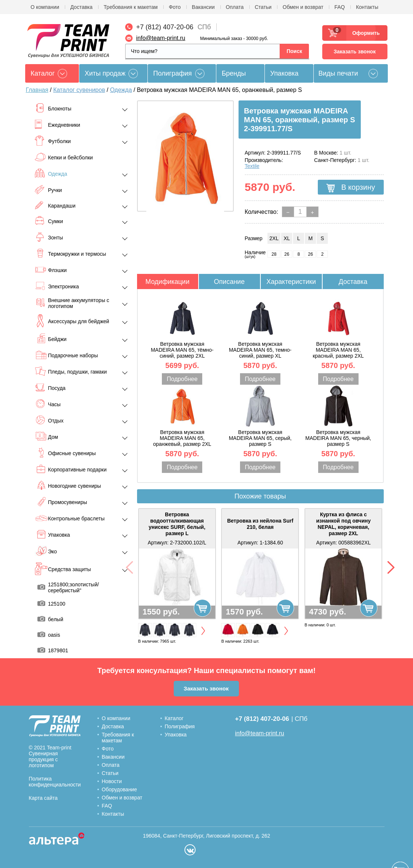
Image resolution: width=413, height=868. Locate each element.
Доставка (81, 7)
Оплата (235, 7)
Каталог (174, 718)
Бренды (234, 73)
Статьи (263, 7)
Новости (112, 781)
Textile (252, 166)
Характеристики (291, 282)
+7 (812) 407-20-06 (165, 27)
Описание (229, 282)
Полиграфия (173, 73)
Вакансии (203, 7)
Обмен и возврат (303, 7)
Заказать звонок (355, 52)
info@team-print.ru (161, 38)
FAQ (340, 7)
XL (287, 238)
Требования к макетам (131, 7)
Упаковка (284, 73)
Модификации (168, 282)
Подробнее (182, 379)
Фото (175, 7)
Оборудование (119, 789)
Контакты (367, 7)
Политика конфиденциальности (55, 782)
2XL (274, 238)
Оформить (364, 33)
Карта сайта (43, 798)
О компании (45, 7)
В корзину (351, 188)
